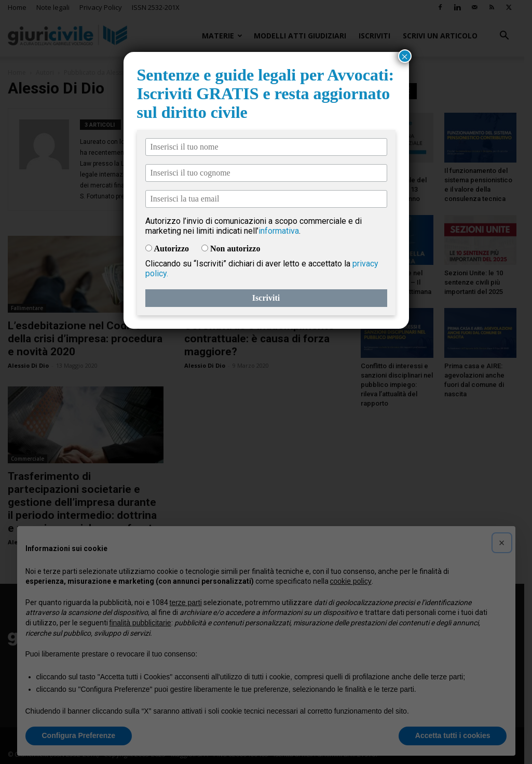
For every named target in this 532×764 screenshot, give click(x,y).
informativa (279, 231)
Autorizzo (172, 249)
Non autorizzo (235, 249)
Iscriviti (266, 298)
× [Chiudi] (405, 56)
